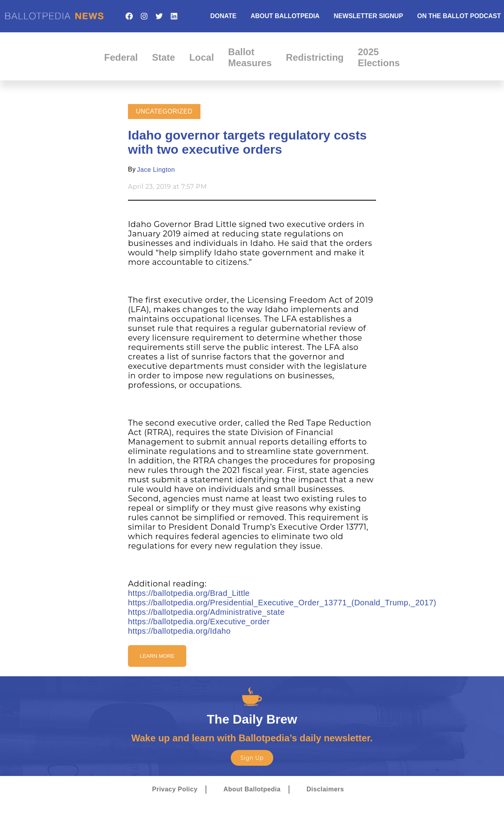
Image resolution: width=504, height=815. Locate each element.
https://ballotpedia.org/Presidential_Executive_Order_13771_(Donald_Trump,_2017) (282, 603)
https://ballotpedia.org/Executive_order (199, 621)
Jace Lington (156, 170)
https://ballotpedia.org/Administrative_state (206, 612)
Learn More (157, 656)
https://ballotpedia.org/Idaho (179, 631)
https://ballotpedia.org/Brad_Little (189, 593)
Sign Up (252, 758)
